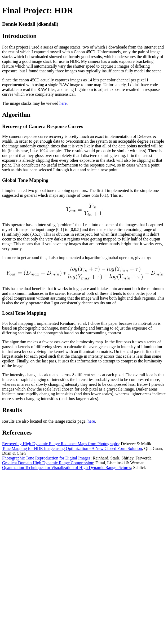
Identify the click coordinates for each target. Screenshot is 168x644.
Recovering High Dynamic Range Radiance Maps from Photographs (60, 444)
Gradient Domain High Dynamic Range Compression (48, 463)
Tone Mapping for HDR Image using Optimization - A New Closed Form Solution (72, 448)
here (63, 103)
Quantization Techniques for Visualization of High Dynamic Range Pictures (67, 468)
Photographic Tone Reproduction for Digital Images (46, 458)
